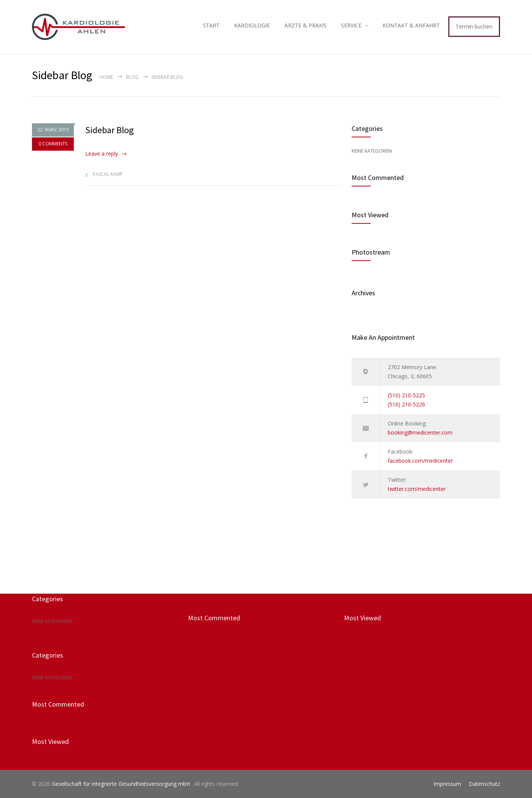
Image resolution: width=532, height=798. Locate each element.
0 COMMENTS (53, 144)
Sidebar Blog (110, 130)
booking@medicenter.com (420, 432)
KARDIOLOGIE (252, 25)
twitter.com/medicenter (417, 489)
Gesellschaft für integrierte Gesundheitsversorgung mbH (122, 784)
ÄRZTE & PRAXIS (305, 25)
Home (106, 77)
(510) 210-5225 (406, 395)
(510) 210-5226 (406, 404)
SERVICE (351, 25)
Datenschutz (484, 784)
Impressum (447, 784)
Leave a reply (102, 154)
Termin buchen (474, 26)
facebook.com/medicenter (420, 461)
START (211, 25)
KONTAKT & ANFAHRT (411, 25)
